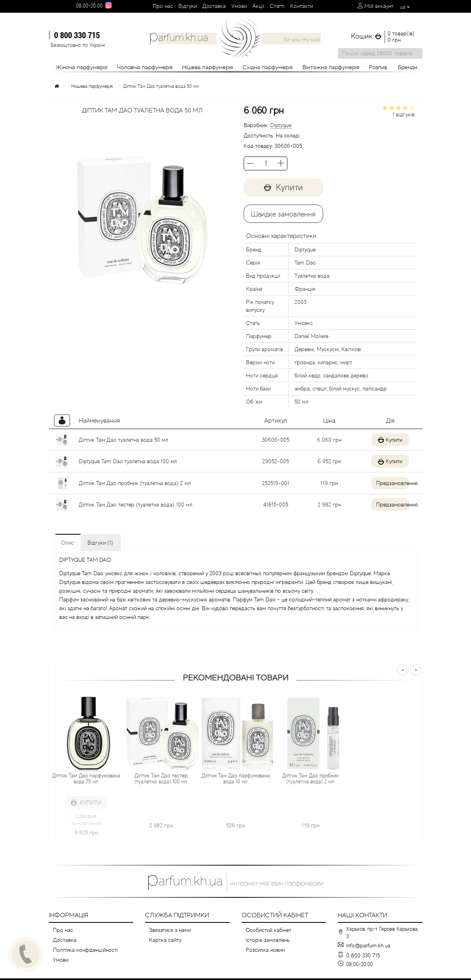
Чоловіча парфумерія (145, 67)
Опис (68, 543)
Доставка (214, 6)
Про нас (163, 6)
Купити (283, 187)
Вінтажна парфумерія (331, 67)
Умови (239, 6)
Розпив (378, 67)
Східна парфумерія (267, 67)
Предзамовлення (387, 483)
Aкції (258, 6)
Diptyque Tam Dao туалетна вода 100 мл (128, 461)
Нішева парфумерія (207, 67)
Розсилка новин (265, 950)
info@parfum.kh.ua (368, 945)
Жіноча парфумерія (81, 67)
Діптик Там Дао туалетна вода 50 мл (123, 440)
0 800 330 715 (77, 35)
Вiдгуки (188, 6)
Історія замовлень (268, 940)
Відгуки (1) (100, 543)
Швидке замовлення (283, 214)
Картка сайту (165, 940)
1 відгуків (403, 114)
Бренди (408, 67)
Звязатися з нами (170, 930)
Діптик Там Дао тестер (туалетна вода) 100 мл (136, 504)
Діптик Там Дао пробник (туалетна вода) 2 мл (135, 483)
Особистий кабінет (268, 930)
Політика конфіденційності (85, 950)
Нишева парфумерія (92, 86)
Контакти (301, 6)
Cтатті (277, 6)
